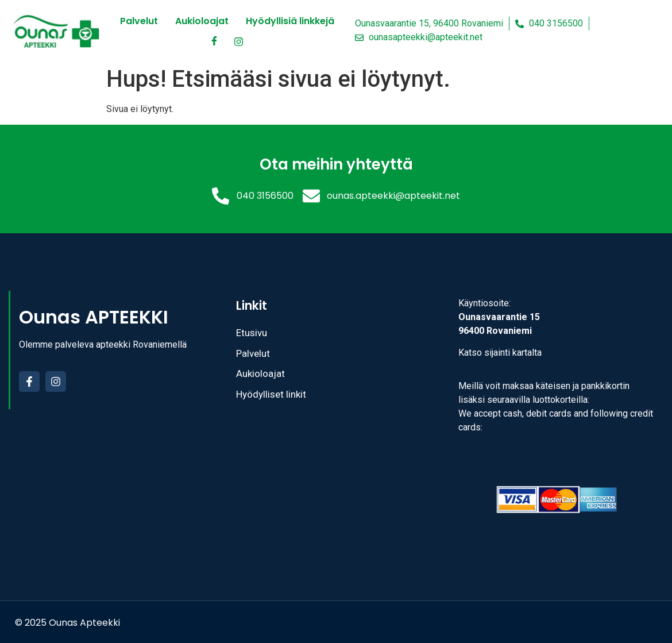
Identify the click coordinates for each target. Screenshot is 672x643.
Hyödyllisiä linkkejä (290, 21)
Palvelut (139, 21)
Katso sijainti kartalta (500, 353)
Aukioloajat (202, 21)
